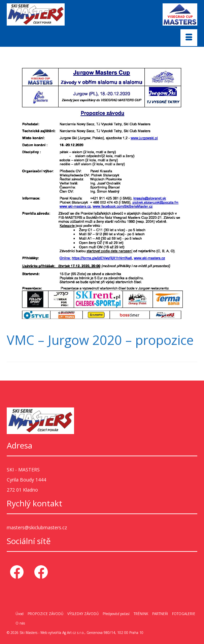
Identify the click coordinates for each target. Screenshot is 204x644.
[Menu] (189, 38)
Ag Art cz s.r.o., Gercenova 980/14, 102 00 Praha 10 (103, 633)
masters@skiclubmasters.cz (37, 527)
